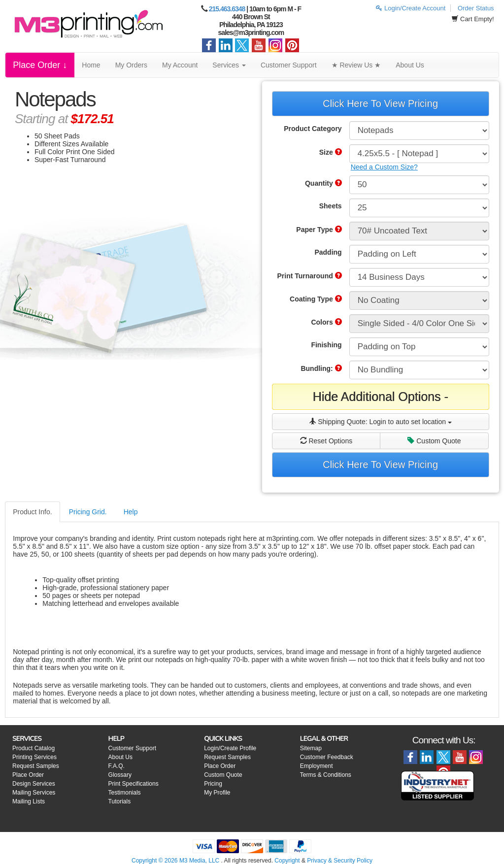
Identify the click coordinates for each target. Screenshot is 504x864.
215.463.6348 (227, 9)
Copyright (287, 861)
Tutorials (120, 801)
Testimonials (125, 793)
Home (91, 65)
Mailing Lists (29, 801)
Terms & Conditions (326, 775)
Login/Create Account (411, 8)
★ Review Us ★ (356, 65)
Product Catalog (34, 748)
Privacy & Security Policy (340, 861)
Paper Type (319, 230)
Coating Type (316, 299)
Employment (317, 766)
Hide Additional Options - (381, 397)
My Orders (131, 65)
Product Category (313, 129)
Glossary (120, 775)
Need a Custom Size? (384, 167)
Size (331, 152)
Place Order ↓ (40, 65)
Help (131, 512)
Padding (328, 252)
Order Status (476, 8)
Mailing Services (34, 793)
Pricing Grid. (88, 512)
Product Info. (32, 512)
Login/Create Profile (230, 748)
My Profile (217, 793)
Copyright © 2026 (155, 861)
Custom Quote (434, 441)
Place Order (28, 775)
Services (229, 65)
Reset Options (326, 441)
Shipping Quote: (380, 422)
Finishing (326, 345)
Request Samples (36, 766)
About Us (410, 65)
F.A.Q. (117, 766)
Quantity (323, 183)
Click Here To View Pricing (380, 103)
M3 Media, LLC (199, 861)
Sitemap (311, 748)
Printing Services (34, 757)
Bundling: (321, 368)
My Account (180, 65)
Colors (326, 322)
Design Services (34, 784)
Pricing (213, 784)
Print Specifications (134, 784)
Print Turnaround (309, 276)
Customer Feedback (327, 757)
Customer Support (289, 65)
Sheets (331, 206)
